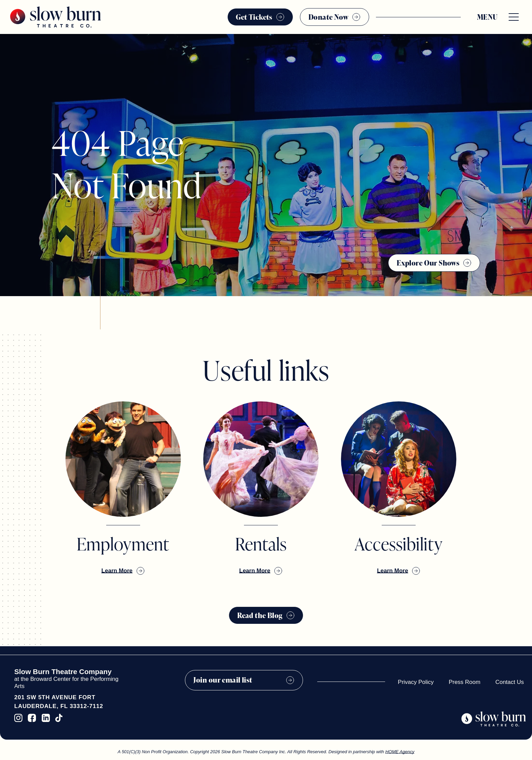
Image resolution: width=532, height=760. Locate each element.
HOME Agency (400, 752)
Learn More (117, 571)
